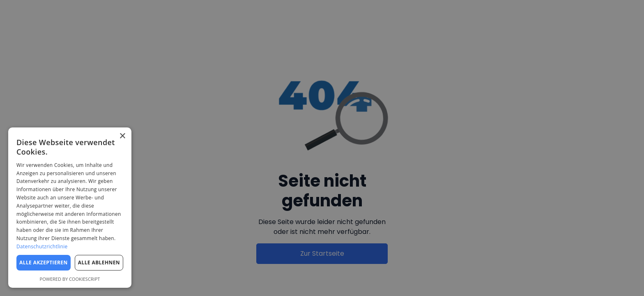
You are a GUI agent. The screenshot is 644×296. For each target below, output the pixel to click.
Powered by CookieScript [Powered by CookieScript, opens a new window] (70, 279)
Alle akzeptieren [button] (44, 262)
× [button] (122, 136)
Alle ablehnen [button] (99, 262)
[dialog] (70, 208)
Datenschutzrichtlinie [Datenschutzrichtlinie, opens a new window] (42, 246)
